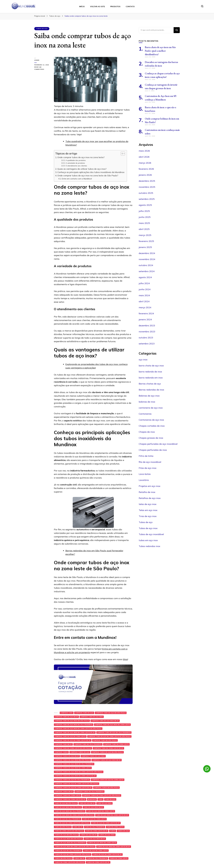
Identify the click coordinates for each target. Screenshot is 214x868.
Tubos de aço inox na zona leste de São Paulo (75, 847)
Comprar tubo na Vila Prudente (88, 744)
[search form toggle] (202, 6)
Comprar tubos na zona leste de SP (70, 799)
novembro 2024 (147, 259)
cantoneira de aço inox (151, 408)
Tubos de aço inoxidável (151, 534)
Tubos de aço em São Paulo (66, 835)
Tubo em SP (78, 827)
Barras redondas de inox (151, 390)
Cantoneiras (145, 414)
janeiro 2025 (145, 247)
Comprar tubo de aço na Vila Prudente (114, 732)
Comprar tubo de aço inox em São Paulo (72, 721)
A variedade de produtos (75, 163)
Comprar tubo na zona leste (116, 744)
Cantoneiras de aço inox (151, 420)
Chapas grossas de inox (151, 438)
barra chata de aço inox (151, 366)
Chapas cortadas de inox (152, 426)
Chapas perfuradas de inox (153, 450)
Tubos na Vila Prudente (97, 858)
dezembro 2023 (147, 325)
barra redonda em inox (151, 378)
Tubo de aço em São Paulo (66, 803)
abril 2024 (144, 301)
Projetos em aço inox (150, 486)
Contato (130, 7)
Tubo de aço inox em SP (93, 807)
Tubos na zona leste (119, 858)
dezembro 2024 (147, 253)
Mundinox (92, 799)
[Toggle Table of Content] (122, 154)
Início (82, 7)
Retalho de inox (147, 492)
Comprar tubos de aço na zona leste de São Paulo (77, 784)
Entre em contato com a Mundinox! (77, 179)
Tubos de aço (42, 29)
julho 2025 (144, 211)
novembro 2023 (147, 332)
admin (37, 60)
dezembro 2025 (147, 181)
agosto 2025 (145, 205)
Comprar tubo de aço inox (92, 717)
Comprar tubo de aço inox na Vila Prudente (74, 725)
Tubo (100, 799)
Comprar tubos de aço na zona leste (108, 780)
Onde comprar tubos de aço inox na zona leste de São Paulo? (88, 176)
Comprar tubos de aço (80, 752)
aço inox (143, 360)
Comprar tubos (61, 752)
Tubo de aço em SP (87, 803)
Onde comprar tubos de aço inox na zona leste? (81, 157)
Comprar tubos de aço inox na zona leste (73, 768)
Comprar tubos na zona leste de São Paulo (102, 795)
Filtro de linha (146, 456)
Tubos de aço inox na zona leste (102, 843)
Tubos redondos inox (149, 546)
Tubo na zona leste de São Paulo (69, 831)
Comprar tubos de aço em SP (67, 756)
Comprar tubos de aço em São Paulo (107, 752)
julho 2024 (144, 283)
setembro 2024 (147, 271)
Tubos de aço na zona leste (96, 850)
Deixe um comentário (42, 68)
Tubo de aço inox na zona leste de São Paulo (74, 815)
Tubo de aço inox (104, 803)
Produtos (115, 7)
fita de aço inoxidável (150, 462)
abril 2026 (144, 157)
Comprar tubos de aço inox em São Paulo (72, 760)
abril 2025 (144, 229)
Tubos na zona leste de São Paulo (70, 862)
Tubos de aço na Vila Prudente (68, 850)
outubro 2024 (146, 265)
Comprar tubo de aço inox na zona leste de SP (75, 732)
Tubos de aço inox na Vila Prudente (70, 843)
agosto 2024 (145, 277)
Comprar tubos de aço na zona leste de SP (73, 788)
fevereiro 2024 (146, 313)
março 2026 (145, 163)
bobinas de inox (147, 402)
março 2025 (145, 235)
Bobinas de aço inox (149, 396)
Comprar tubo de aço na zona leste (70, 736)
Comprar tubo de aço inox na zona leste (112, 725)
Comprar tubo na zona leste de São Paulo (73, 748)
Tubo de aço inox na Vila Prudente (70, 811)
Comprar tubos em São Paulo (106, 788)
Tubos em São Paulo (63, 858)
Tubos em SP (79, 858)
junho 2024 (145, 289)
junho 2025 (145, 217)
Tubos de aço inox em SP (95, 839)
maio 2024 (144, 295)
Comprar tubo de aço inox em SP (105, 721)
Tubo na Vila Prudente (95, 827)
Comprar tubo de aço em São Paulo (111, 713)
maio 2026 (144, 151)
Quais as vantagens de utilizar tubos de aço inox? (82, 169)
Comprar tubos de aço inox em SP (107, 760)
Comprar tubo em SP (63, 744)
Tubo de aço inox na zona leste (101, 811)
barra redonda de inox (150, 372)
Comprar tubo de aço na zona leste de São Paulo (109, 736)
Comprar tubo (67, 713)
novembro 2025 (147, 187)
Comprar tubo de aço (84, 713)
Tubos (113, 831)
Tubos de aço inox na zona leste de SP (114, 847)
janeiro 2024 (145, 319)
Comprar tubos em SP (64, 791)
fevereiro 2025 (146, 241)
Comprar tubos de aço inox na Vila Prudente (74, 764)
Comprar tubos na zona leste (68, 795)
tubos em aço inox (148, 540)
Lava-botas (145, 474)
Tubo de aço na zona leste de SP (106, 823)
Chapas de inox (147, 432)
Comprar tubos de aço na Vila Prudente (72, 780)
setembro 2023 (147, 344)
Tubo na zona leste (115, 827)
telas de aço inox (148, 504)
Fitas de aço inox (148, 468)
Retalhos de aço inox (150, 498)
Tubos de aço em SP (89, 835)
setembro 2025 (147, 199)
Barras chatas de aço (150, 384)
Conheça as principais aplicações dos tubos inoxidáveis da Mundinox (91, 172)
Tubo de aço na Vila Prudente (68, 819)
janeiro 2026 (145, 175)
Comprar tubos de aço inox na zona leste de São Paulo (79, 772)
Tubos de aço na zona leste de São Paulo (73, 854)
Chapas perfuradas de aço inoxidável (158, 444)
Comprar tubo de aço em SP (66, 717)
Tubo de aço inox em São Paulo (68, 807)
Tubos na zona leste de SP (98, 862)
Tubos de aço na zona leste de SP (107, 854)
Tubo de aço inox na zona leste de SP (112, 815)
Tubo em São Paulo (63, 827)
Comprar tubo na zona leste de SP (108, 748)
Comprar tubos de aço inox (93, 756)
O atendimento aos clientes (76, 166)
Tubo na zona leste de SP (97, 831)
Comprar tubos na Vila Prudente (89, 791)
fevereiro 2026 (146, 169)
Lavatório (144, 480)
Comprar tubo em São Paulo (105, 740)
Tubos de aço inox (107, 835)
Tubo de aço (110, 799)
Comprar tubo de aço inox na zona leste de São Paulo (78, 729)
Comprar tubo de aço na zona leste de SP (73, 740)
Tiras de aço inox (148, 516)
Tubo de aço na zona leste (94, 819)
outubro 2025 (146, 193)
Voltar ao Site (97, 7)
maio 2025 (144, 223)
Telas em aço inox (148, 510)
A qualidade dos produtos (76, 160)
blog (125, 659)
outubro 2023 (146, 338)
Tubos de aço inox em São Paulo (68, 839)
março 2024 (145, 307)
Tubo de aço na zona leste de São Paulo (72, 823)
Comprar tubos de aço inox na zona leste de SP (75, 776)
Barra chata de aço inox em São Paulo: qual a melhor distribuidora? (160, 51)
